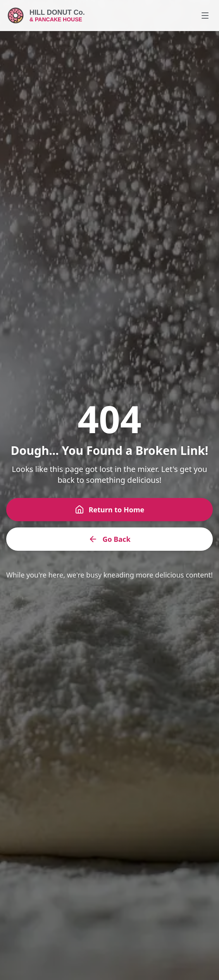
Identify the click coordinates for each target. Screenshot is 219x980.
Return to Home (110, 510)
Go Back (109, 539)
